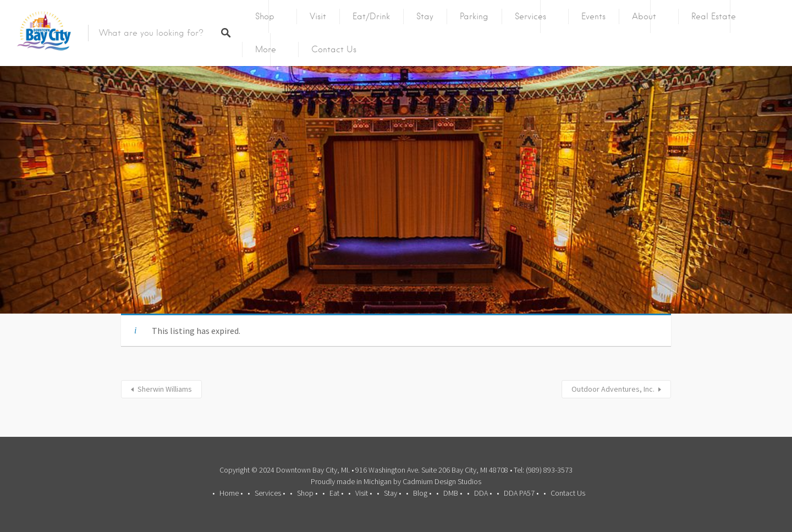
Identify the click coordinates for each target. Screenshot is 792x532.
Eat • (336, 493)
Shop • (307, 493)
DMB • (453, 493)
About (644, 17)
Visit (318, 17)
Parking (474, 17)
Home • (231, 493)
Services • (270, 493)
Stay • (392, 493)
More (266, 50)
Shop (265, 17)
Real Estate (714, 17)
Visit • (364, 493)
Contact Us (334, 50)
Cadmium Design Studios (442, 481)
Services (530, 17)
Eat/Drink (371, 17)
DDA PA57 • (521, 493)
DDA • (483, 493)
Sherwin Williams (165, 389)
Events (593, 17)
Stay (425, 17)
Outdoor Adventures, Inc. (613, 389)
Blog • (422, 493)
